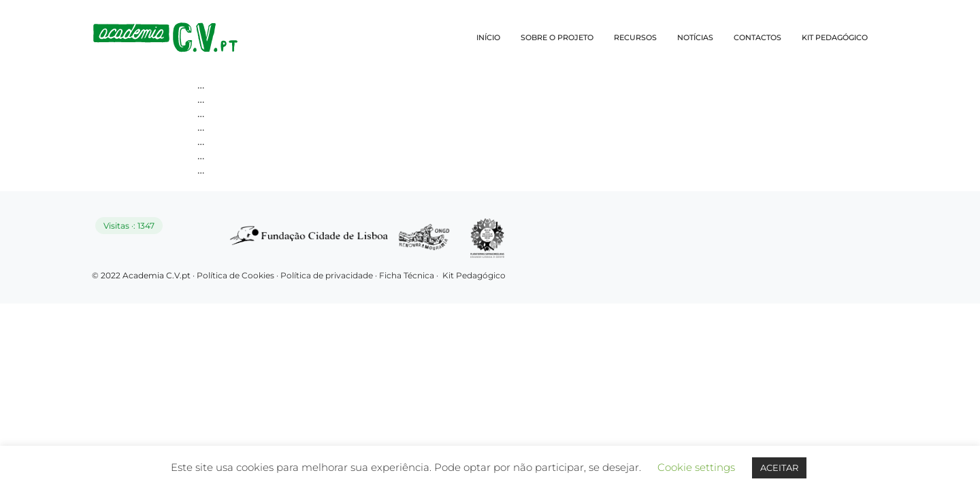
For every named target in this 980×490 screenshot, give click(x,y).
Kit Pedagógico (474, 275)
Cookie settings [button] (696, 467)
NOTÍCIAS (695, 37)
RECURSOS (635, 37)
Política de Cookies (235, 275)
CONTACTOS (757, 37)
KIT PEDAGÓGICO (835, 37)
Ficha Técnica (407, 275)
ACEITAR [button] (779, 468)
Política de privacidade (328, 275)
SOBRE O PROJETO (557, 37)
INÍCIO (488, 37)
